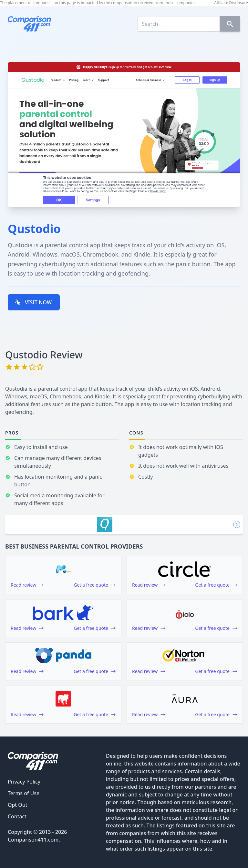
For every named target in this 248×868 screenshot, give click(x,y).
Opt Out (17, 805)
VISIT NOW (33, 302)
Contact (17, 816)
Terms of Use (24, 793)
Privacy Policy (24, 782)
